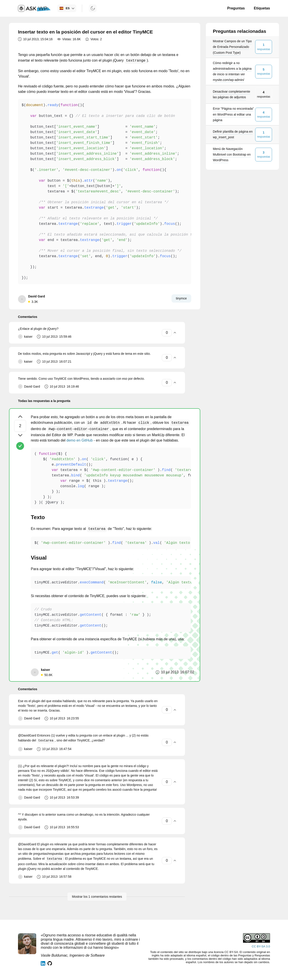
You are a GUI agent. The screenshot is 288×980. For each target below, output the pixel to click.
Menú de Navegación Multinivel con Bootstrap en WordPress (232, 154)
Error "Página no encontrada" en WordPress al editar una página (233, 114)
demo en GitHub (80, 440)
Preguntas (236, 8)
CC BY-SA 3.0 (261, 946)
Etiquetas (262, 8)
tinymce (181, 298)
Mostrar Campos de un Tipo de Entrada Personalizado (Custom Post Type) (232, 47)
